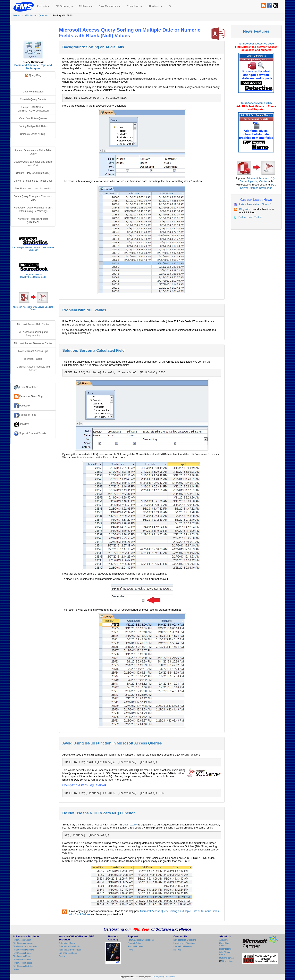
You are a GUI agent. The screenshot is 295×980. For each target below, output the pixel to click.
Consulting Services (224, 944)
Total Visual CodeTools (69, 946)
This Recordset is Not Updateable (33, 189)
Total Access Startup (23, 963)
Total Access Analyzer (23, 943)
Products (43, 6)
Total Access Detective (24, 950)
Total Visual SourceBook (70, 950)
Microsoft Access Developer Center (33, 343)
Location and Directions (184, 943)
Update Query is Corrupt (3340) (33, 173)
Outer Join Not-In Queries (33, 118)
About (155, 6)
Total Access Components (25, 946)
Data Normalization (33, 92)
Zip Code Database (68, 953)
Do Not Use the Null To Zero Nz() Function (99, 813)
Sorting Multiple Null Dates (33, 126)
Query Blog (33, 75)
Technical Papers (33, 359)
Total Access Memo (22, 956)
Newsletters (227, 961)
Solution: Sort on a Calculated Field (93, 351)
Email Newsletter (26, 387)
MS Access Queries (36, 15)
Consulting (134, 6)
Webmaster (170, 977)
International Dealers (183, 946)
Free (110, 6)
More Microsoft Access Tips (33, 351)
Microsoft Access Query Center (33, 32)
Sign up (266, 204)
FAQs (130, 950)
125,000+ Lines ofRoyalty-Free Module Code (33, 276)
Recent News (225, 949)
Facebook (22, 406)
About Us (223, 940)
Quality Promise (226, 958)
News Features (256, 31)
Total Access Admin (22, 940)
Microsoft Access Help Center (33, 324)
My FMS (177, 950)
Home (17, 15)
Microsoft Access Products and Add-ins (33, 368)
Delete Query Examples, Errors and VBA (33, 198)
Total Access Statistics (23, 966)
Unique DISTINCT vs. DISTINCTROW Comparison (33, 109)
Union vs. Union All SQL (33, 134)
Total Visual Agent (67, 943)
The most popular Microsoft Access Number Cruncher (33, 249)
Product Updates (135, 946)
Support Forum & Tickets (30, 434)
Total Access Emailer (23, 953)
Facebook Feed (25, 415)
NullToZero (130, 825)
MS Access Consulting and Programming (33, 334)
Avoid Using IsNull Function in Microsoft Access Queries (112, 743)
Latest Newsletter (250, 204)
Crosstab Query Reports (33, 99)
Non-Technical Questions (185, 940)
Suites (16, 969)
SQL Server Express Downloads (258, 186)
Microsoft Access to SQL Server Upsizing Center (258, 180)
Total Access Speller (23, 960)
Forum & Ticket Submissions (141, 940)
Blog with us (246, 209)
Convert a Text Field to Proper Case (33, 181)
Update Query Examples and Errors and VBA (33, 163)
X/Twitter (21, 424)
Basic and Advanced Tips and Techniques (33, 67)
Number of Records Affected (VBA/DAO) (33, 221)
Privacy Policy (159, 977)
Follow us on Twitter (250, 217)
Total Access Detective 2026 (256, 44)
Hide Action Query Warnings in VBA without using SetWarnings (33, 209)
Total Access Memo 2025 (256, 103)
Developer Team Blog (28, 397)
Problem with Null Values (84, 310)
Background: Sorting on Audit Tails (93, 47)
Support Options (135, 943)
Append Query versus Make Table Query (33, 152)
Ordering (64, 6)
